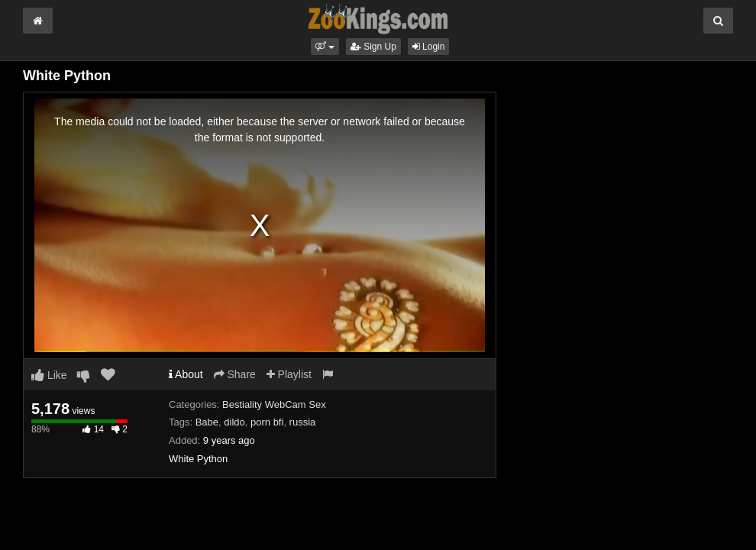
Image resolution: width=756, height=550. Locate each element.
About (186, 374)
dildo (234, 422)
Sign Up (373, 47)
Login (429, 47)
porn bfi (267, 422)
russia (303, 422)
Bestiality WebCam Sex (274, 404)
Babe (207, 422)
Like (49, 375)
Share (235, 374)
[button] (325, 47)
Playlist (289, 374)
